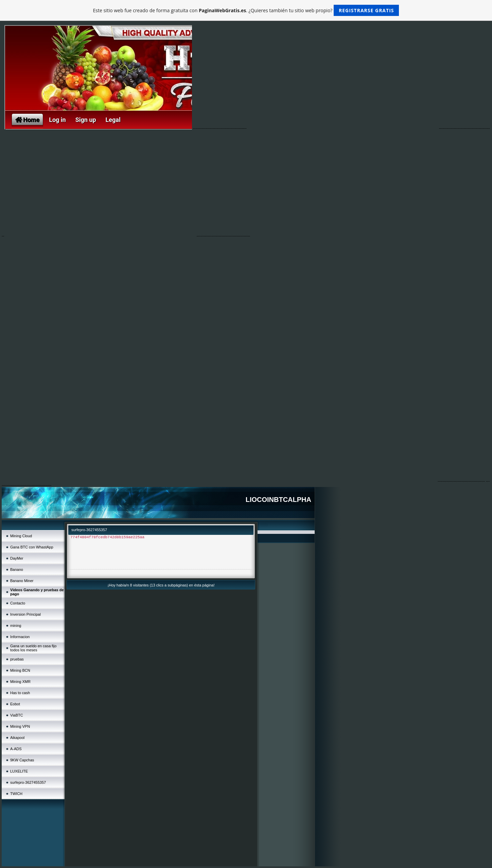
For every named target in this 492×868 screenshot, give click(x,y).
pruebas (17, 659)
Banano (17, 569)
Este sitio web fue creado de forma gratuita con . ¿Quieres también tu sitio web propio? (246, 10)
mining (16, 626)
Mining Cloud (21, 536)
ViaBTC (17, 715)
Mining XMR (20, 682)
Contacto (18, 603)
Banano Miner (22, 581)
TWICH (16, 794)
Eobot (15, 704)
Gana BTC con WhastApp (32, 547)
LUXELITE (19, 771)
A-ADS (16, 749)
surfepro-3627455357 (28, 782)
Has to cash (20, 693)
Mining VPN (20, 726)
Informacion (20, 637)
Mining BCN (20, 670)
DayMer (17, 558)
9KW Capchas (22, 760)
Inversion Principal (25, 614)
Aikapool (17, 738)
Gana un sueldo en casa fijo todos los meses (33, 648)
